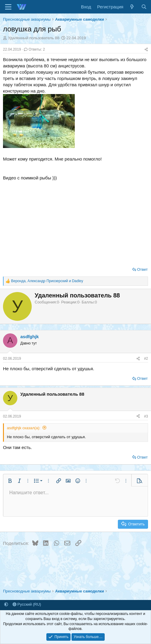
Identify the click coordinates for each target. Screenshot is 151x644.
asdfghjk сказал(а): (24, 428)
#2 (146, 359)
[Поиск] (144, 7)
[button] (10, 481)
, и (47, 281)
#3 (146, 416)
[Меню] (8, 7)
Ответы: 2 (34, 49)
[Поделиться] (146, 50)
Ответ (142, 269)
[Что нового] (132, 7)
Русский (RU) (27, 604)
